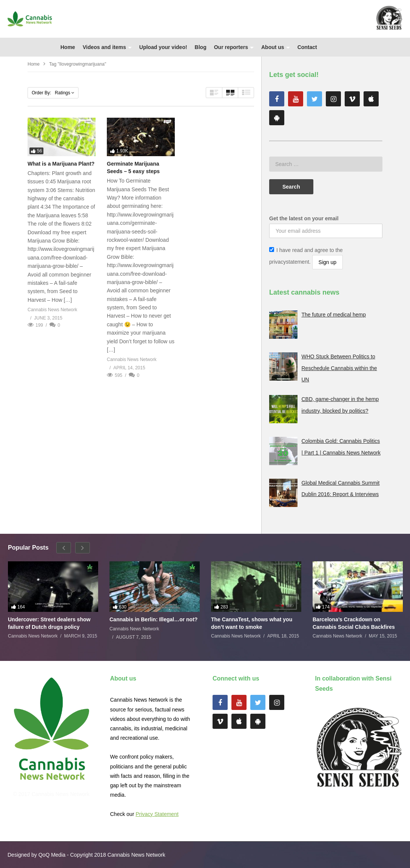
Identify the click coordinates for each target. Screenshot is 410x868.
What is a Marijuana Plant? (61, 164)
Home (68, 47)
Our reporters (234, 47)
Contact (307, 47)
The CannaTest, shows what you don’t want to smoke (252, 623)
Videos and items (107, 47)
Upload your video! (163, 47)
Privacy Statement (157, 814)
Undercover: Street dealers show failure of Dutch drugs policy (49, 623)
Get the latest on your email (304, 218)
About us (276, 47)
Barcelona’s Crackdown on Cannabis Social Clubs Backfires (354, 623)
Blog (201, 47)
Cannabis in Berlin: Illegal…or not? (153, 619)
